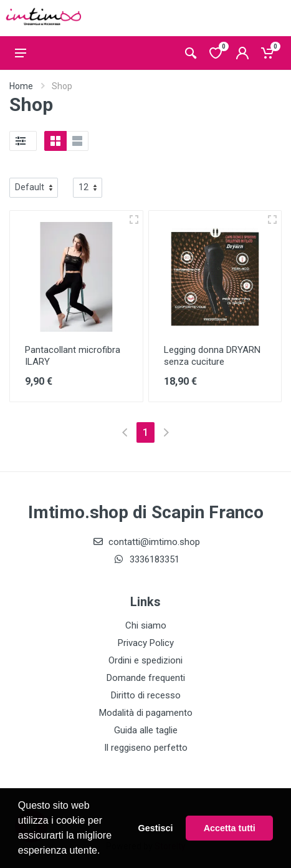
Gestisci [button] (156, 828)
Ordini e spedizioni (145, 660)
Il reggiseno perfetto (146, 748)
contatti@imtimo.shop (145, 542)
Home (21, 86)
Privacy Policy (146, 643)
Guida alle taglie (146, 730)
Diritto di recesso (146, 695)
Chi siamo (146, 625)
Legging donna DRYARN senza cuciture (212, 356)
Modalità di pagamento (146, 713)
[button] (105, 852)
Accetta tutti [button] (230, 828)
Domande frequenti (146, 678)
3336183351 (146, 559)
